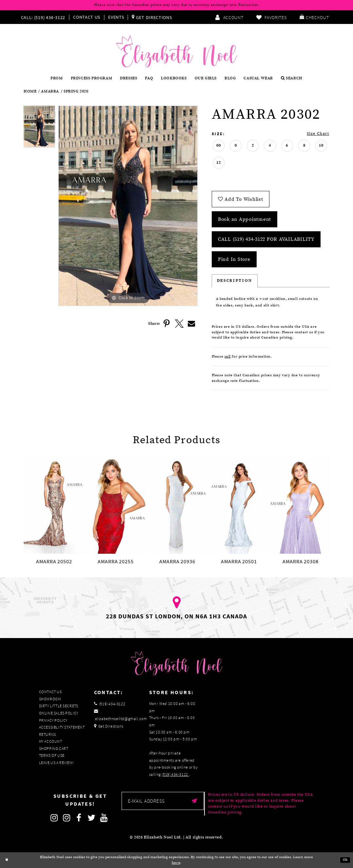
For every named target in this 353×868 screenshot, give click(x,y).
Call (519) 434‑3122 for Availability (266, 239)
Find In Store (234, 259)
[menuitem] (45, 17)
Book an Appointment (245, 219)
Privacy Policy (53, 720)
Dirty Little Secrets (59, 706)
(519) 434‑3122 (175, 774)
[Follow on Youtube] (104, 818)
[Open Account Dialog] (229, 17)
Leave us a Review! (57, 763)
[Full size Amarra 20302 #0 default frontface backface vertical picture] (128, 206)
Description (235, 281)
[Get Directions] (152, 17)
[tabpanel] (39, 128)
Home (30, 92)
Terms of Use (52, 755)
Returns (48, 734)
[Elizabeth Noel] (177, 51)
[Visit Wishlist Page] (271, 17)
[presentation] (54, 505)
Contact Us (87, 17)
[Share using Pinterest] (167, 324)
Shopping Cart (54, 748)
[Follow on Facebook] (79, 818)
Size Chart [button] (318, 134)
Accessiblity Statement (62, 727)
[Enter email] (163, 801)
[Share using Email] (192, 324)
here (176, 863)
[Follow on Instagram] (54, 818)
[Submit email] (195, 801)
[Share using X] (179, 324)
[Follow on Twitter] (92, 818)
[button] (314, 17)
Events (116, 17)
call (228, 357)
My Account (51, 741)
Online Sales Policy (59, 713)
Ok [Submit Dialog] (345, 860)
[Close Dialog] (7, 860)
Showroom (50, 699)
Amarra (50, 92)
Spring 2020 (76, 92)
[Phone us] (42, 17)
